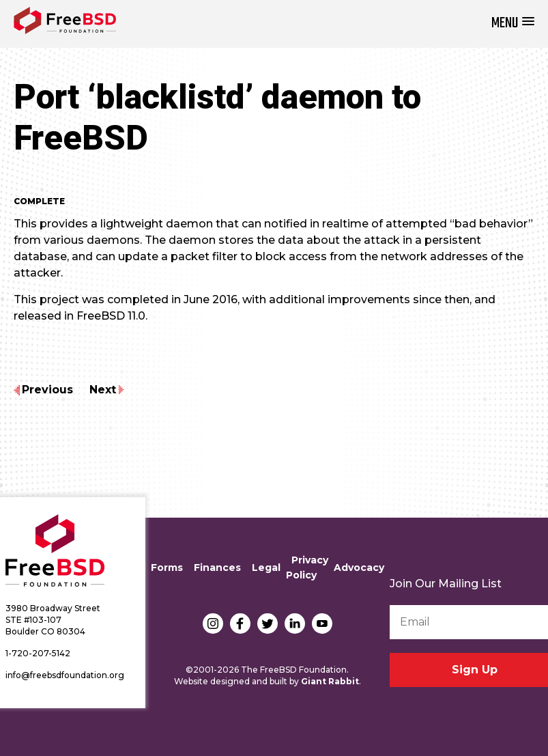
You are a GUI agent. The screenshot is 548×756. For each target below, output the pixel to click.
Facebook (240, 624)
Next (103, 390)
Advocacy (359, 568)
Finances (217, 568)
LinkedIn (295, 624)
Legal (266, 568)
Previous (47, 390)
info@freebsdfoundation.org (65, 675)
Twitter (268, 624)
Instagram (213, 624)
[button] (513, 24)
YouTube (322, 624)
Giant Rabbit (330, 681)
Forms (167, 568)
